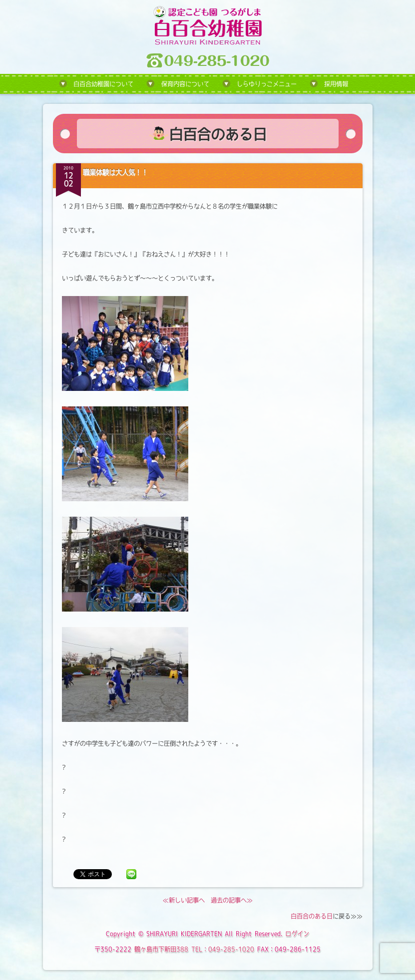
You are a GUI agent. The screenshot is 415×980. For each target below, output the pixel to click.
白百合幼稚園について (103, 84)
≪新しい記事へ (184, 900)
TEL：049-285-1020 (223, 949)
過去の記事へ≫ (232, 900)
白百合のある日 (312, 916)
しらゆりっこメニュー (267, 84)
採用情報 (336, 84)
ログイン (297, 934)
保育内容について (185, 84)
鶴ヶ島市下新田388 (161, 949)
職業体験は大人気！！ (115, 172)
